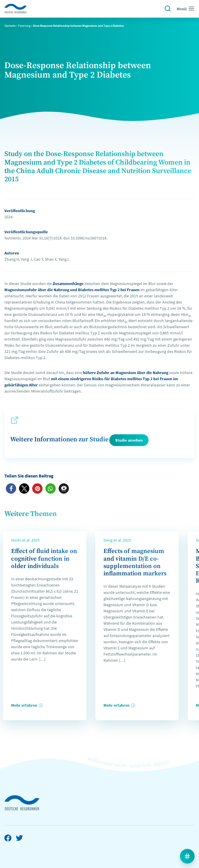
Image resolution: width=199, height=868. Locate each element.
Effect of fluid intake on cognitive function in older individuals (44, 559)
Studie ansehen (129, 440)
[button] (11, 489)
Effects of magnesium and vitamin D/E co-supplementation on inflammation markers (135, 562)
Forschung (24, 26)
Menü (186, 9)
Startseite (10, 26)
